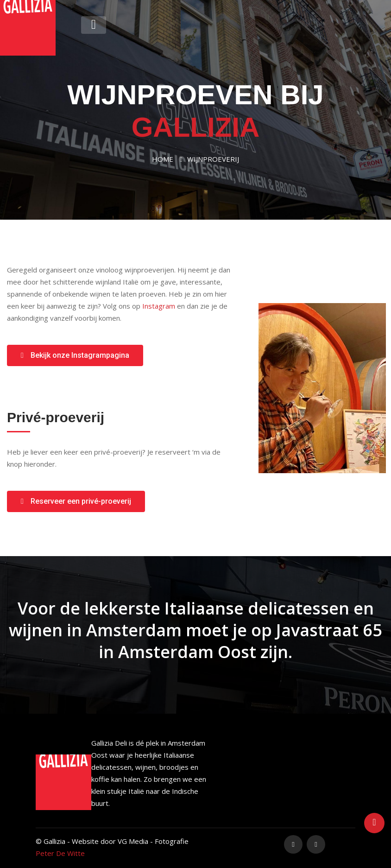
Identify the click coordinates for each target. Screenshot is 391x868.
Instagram (159, 306)
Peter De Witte (60, 853)
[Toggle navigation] (94, 25)
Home (163, 159)
